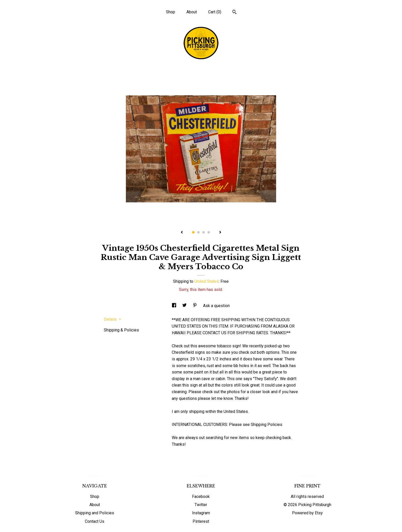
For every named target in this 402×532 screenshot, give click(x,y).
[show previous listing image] (182, 233)
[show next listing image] (220, 233)
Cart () (215, 12)
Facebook (201, 497)
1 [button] (193, 232)
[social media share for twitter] (185, 306)
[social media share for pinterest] (195, 306)
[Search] (234, 13)
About (192, 12)
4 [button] (209, 232)
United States (207, 281)
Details (112, 319)
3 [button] (204, 232)
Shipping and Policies (95, 513)
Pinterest (201, 521)
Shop (170, 12)
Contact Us (95, 521)
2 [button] (198, 232)
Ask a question (216, 306)
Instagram (201, 513)
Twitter (201, 505)
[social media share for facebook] (175, 306)
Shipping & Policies (121, 330)
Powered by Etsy (307, 513)
